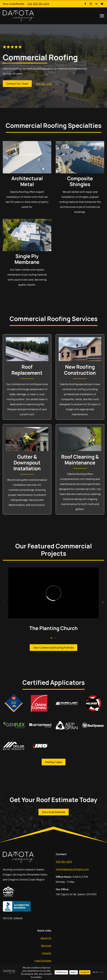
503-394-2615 (64, 862)
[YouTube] (102, 4)
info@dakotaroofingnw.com (72, 869)
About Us (46, 938)
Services (46, 946)
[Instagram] (91, 4)
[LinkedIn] (96, 4)
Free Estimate (43, 961)
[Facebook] (85, 4)
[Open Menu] (102, 16)
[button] (103, 602)
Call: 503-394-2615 (38, 4)
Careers (47, 953)
